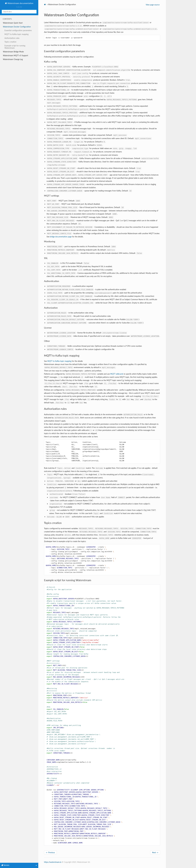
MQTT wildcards (117, 374)
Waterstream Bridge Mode (13, 52)
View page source (153, 5)
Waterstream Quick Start (13, 23)
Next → (155, 852)
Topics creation (10, 42)
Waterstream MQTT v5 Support (16, 55)
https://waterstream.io (53, 862)
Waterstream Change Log (13, 59)
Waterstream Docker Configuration (17, 27)
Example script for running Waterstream (15, 47)
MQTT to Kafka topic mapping (16, 34)
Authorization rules (12, 38)
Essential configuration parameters (18, 30)
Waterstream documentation (20, 3)
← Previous (50, 852)
